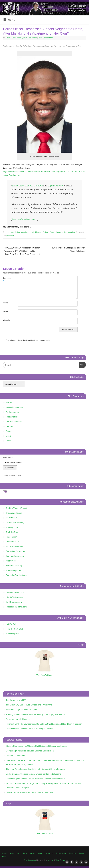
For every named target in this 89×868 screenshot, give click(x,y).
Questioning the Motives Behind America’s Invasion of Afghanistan (35, 779)
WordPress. (60, 860)
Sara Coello (18, 186)
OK (81, 364)
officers (58, 232)
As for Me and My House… (18, 719)
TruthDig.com (12, 527)
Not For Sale (11, 624)
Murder (38, 232)
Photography (61, 853)
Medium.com (12, 518)
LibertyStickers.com (15, 597)
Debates (10, 426)
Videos (40, 853)
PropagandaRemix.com (16, 607)
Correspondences (14, 422)
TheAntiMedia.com (14, 513)
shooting (71, 232)
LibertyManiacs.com (15, 592)
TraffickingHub (12, 634)
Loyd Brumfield (55, 186)
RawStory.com (12, 542)
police (64, 232)
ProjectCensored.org (15, 523)
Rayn (8, 38)
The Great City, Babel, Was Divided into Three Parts (29, 705)
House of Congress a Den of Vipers (22, 710)
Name (6, 303)
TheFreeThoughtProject (16, 508)
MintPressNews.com (15, 546)
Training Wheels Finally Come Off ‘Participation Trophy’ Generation (36, 714)
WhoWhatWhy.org (14, 566)
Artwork (9, 431)
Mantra (50, 860)
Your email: (8, 458)
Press (8, 441)
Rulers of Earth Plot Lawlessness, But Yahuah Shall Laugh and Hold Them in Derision (44, 724)
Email (6, 311)
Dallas (17, 232)
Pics (25, 853)
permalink (10, 235)
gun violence (26, 232)
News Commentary (46, 38)
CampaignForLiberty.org (17, 575)
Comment (7, 280)
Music (8, 436)
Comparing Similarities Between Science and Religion (30, 751)
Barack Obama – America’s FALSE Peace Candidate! (30, 792)
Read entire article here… (25, 219)
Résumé (73, 853)
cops (12, 232)
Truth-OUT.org (12, 532)
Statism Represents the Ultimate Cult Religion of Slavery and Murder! (37, 746)
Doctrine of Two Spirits (16, 756)
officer (51, 232)
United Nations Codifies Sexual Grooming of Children (30, 729)
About (12, 853)
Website (6, 320)
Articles (9, 402)
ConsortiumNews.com (16, 551)
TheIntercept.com (14, 570)
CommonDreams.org (15, 556)
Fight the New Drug (14, 629)
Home (4, 853)
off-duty (45, 232)
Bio (19, 853)
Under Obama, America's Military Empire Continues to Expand (34, 774)
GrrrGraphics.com (14, 602)
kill (33, 232)
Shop (4, 856)
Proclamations (12, 417)
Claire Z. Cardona (34, 186)
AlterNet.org (11, 561)
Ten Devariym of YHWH (17, 700)
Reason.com (11, 537)
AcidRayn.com (30, 860)
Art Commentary (13, 412)
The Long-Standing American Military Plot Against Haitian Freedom (36, 769)
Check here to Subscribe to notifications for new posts (26, 340)
